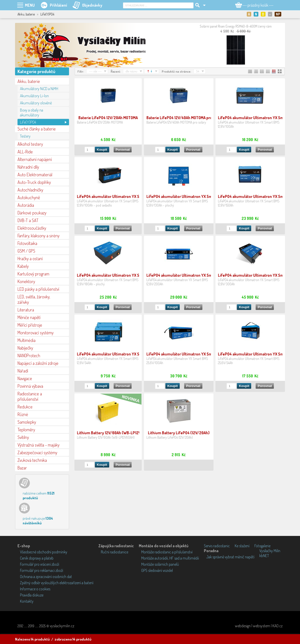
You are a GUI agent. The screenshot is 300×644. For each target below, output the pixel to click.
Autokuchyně (29, 197)
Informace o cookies (35, 589)
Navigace (25, 378)
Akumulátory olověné (36, 103)
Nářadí (23, 371)
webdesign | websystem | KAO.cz (259, 626)
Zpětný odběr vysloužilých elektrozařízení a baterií (57, 583)
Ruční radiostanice (115, 552)
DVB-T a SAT (28, 220)
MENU (30, 5)
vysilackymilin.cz (62, 626)
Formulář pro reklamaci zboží (42, 570)
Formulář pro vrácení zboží (40, 564)
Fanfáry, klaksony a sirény (38, 236)
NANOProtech (29, 355)
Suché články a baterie (37, 129)
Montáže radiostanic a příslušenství (167, 552)
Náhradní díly (28, 167)
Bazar (22, 468)
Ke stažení (242, 546)
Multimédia (26, 340)
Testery (25, 136)
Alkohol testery (30, 144)
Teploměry (26, 430)
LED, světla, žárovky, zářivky (34, 299)
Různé (23, 414)
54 (198, 71)
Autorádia (26, 205)
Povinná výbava (30, 386)
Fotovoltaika (27, 243)
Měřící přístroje (30, 325)
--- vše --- (95, 71)
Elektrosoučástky (32, 228)
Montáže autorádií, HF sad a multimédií (170, 558)
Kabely (23, 266)
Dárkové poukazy (32, 213)
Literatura (26, 310)
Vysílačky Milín (270, 551)
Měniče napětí (29, 317)
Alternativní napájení (35, 159)
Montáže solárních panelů (160, 564)
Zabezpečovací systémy (37, 452)
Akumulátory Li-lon (34, 96)
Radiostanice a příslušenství (30, 396)
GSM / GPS (26, 251)
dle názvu (132, 71)
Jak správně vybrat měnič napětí (230, 557)
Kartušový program (33, 274)
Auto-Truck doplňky (34, 182)
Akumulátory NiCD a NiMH (39, 89)
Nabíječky (25, 348)
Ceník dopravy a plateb (37, 558)
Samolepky (27, 422)
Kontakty (27, 601)
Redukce (25, 407)
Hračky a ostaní (30, 258)
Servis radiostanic (217, 546)
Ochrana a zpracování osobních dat (46, 577)
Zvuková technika (32, 460)
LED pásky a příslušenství (38, 289)
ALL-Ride (25, 152)
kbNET (264, 556)
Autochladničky (30, 190)
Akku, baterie (29, 81)
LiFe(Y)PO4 (28, 122)
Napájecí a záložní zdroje (38, 363)
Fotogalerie (262, 546)
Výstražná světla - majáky (38, 445)
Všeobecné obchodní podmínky (44, 552)
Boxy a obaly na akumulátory (32, 113)
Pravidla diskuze (32, 595)
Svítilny (23, 437)
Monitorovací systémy (35, 333)
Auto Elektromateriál (35, 175)
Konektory (26, 281)
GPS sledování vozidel (157, 570)
